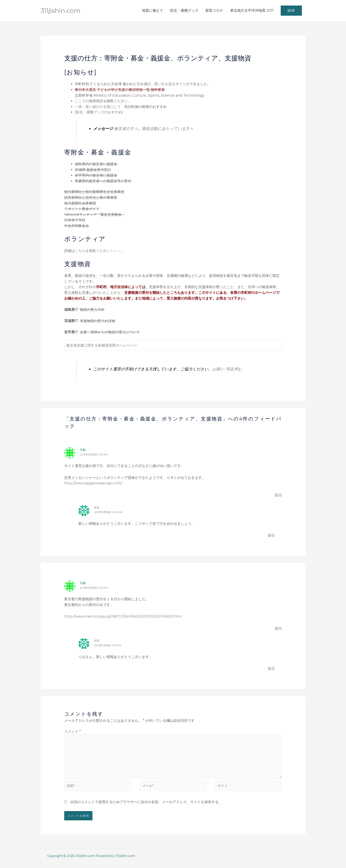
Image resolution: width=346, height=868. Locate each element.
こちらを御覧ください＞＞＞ (98, 251)
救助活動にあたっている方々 (168, 128)
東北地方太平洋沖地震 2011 (252, 10)
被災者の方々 (126, 128)
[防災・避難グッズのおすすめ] (99, 112)
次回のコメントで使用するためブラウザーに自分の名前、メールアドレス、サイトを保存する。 (146, 807)
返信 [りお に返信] (278, 495)
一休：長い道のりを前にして (98, 107)
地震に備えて (152, 10)
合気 (97, 507)
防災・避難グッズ (184, 10)
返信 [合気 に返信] (271, 535)
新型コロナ (214, 10)
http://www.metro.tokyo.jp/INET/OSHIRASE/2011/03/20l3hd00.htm (123, 616)
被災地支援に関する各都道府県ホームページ (102, 345)
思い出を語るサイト (170, 84)
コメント (72, 731)
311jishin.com (63, 10)
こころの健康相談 (89, 101)
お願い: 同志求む (227, 369)
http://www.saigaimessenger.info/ (93, 483)
